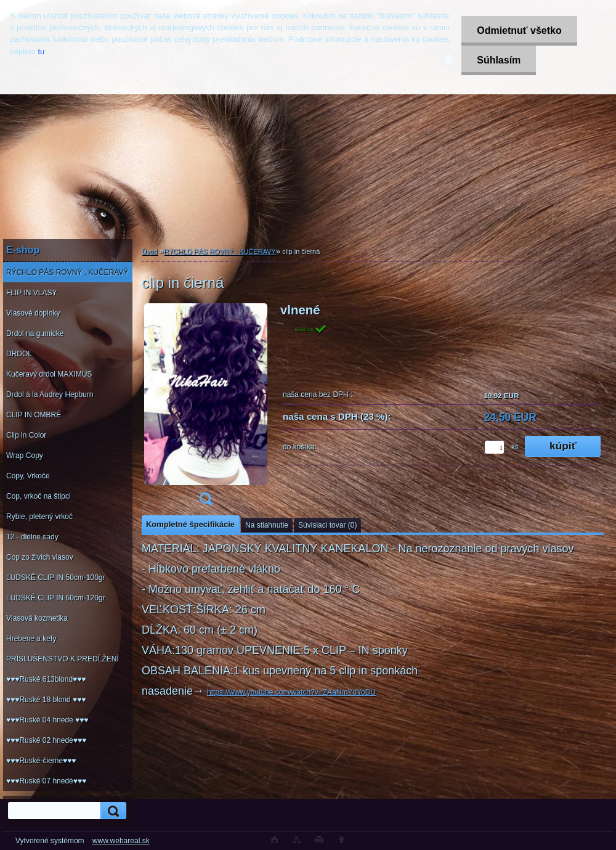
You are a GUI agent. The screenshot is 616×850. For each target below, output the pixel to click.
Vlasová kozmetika (37, 618)
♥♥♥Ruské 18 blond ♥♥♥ (46, 700)
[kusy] (494, 447)
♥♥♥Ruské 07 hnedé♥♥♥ (46, 781)
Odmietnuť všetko (519, 31)
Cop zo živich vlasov (40, 557)
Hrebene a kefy (31, 639)
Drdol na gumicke (35, 333)
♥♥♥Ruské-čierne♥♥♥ (41, 761)
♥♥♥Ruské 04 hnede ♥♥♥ (47, 720)
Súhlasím (499, 60)
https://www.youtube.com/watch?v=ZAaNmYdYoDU (291, 692)
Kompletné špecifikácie (190, 524)
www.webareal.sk (121, 841)
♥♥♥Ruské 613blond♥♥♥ (46, 679)
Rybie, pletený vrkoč (39, 517)
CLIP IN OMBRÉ (34, 415)
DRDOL (19, 354)
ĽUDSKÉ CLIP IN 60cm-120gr (56, 598)
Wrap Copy (25, 456)
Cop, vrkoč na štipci (38, 496)
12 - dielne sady (32, 537)
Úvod (150, 251)
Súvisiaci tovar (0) (327, 525)
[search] (111, 811)
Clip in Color (26, 435)
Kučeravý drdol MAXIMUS (49, 374)
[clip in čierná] (206, 408)
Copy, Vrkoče (28, 476)
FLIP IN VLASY (31, 293)
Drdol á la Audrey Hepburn (50, 394)
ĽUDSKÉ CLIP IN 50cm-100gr (56, 578)
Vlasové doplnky (33, 313)
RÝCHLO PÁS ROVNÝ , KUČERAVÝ (67, 272)
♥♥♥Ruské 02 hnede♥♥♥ (46, 740)
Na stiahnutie (267, 525)
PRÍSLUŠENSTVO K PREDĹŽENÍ (63, 659)
